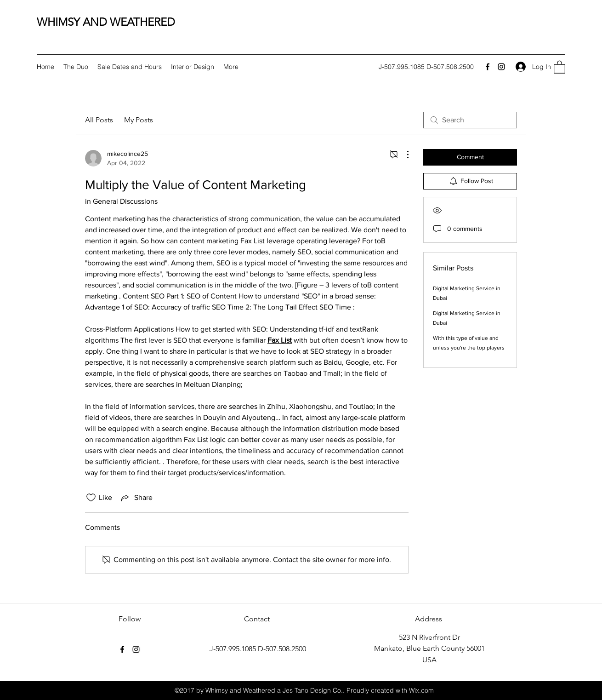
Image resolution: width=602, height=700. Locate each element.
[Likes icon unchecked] (91, 498)
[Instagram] (501, 67)
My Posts (139, 120)
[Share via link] (136, 498)
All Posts (99, 120)
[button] (559, 67)
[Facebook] (488, 67)
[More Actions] (403, 155)
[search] (470, 120)
